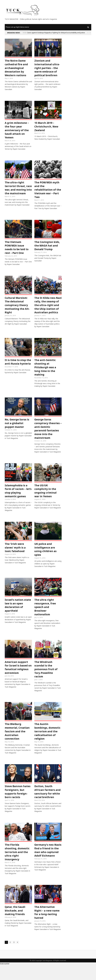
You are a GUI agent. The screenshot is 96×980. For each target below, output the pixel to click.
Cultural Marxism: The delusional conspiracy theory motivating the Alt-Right (17, 309)
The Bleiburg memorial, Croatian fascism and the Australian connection (18, 744)
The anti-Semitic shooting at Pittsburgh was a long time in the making (46, 375)
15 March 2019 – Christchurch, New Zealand (47, 128)
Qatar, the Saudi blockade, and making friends (15, 925)
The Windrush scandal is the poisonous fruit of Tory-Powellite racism (46, 681)
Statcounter (5, 979)
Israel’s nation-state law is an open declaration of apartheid (18, 616)
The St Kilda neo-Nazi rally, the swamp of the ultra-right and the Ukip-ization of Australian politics (48, 310)
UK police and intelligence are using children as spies (46, 560)
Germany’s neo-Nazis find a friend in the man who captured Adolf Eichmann (47, 866)
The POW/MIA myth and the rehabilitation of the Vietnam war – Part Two (48, 192)
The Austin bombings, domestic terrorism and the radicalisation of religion (48, 744)
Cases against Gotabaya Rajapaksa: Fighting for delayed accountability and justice (56, 33)
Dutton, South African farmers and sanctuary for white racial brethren (48, 805)
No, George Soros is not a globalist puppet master (17, 432)
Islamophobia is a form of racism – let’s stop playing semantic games (16, 500)
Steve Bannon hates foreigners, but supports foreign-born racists (18, 805)
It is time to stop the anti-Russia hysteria (18, 370)
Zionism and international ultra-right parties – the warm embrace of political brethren (47, 68)
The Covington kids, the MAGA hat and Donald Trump (47, 248)
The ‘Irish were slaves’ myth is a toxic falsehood (16, 558)
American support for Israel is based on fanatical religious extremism (18, 679)
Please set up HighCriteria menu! (17, 27)
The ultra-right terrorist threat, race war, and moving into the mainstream (15, 192)
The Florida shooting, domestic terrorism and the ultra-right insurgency (17, 866)
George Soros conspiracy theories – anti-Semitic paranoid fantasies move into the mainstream (47, 438)
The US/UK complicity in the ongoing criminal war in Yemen (46, 500)
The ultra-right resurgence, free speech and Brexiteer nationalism (45, 618)
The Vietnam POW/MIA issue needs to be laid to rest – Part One (17, 250)
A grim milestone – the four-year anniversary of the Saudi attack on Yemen (17, 131)
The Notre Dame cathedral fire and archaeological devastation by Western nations (17, 68)
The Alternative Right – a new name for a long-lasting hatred (47, 927)
